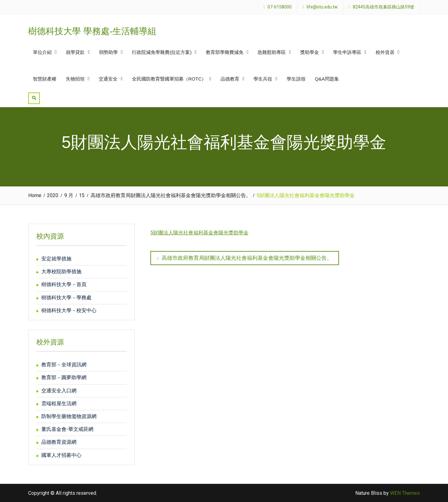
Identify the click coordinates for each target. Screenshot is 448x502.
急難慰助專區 (272, 52)
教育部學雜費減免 (225, 52)
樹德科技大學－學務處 (66, 298)
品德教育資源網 (59, 442)
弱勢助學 (108, 52)
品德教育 (230, 79)
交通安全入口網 (59, 391)
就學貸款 (75, 52)
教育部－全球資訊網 (64, 365)
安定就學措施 (56, 259)
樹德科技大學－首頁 (64, 284)
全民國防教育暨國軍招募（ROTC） (169, 79)
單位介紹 (42, 52)
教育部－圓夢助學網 (64, 377)
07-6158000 (280, 7)
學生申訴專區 (347, 52)
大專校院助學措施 (61, 272)
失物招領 (75, 79)
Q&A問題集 (327, 79)
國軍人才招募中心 (61, 455)
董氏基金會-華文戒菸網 (67, 429)
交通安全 (108, 79)
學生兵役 (263, 79)
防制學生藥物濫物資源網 (69, 416)
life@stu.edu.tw (322, 7)
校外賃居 (385, 52)
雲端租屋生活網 (59, 403)
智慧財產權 (45, 79)
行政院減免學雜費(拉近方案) (162, 52)
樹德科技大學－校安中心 (69, 310)
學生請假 (296, 79)
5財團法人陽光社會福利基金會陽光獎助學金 (199, 233)
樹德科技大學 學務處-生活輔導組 (92, 31)
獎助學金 (310, 52)
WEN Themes (405, 493)
